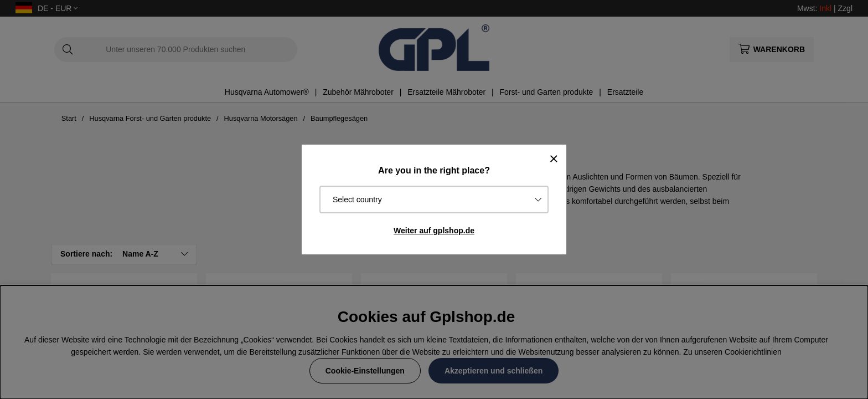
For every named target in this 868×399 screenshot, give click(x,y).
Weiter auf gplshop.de (434, 231)
